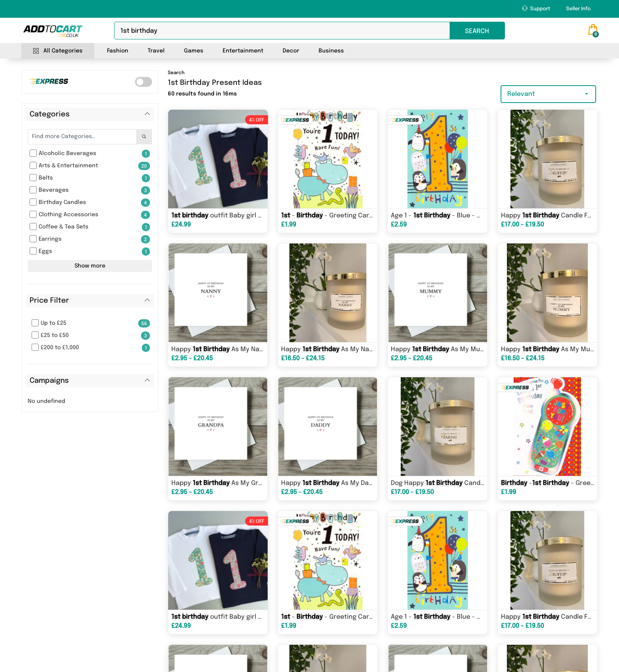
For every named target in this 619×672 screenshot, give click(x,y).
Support (536, 8)
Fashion (118, 51)
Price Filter (49, 301)
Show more (90, 266)
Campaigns (49, 381)
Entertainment (243, 51)
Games (194, 51)
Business (331, 51)
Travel (156, 51)
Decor (291, 51)
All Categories (58, 51)
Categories (50, 114)
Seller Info (578, 9)
